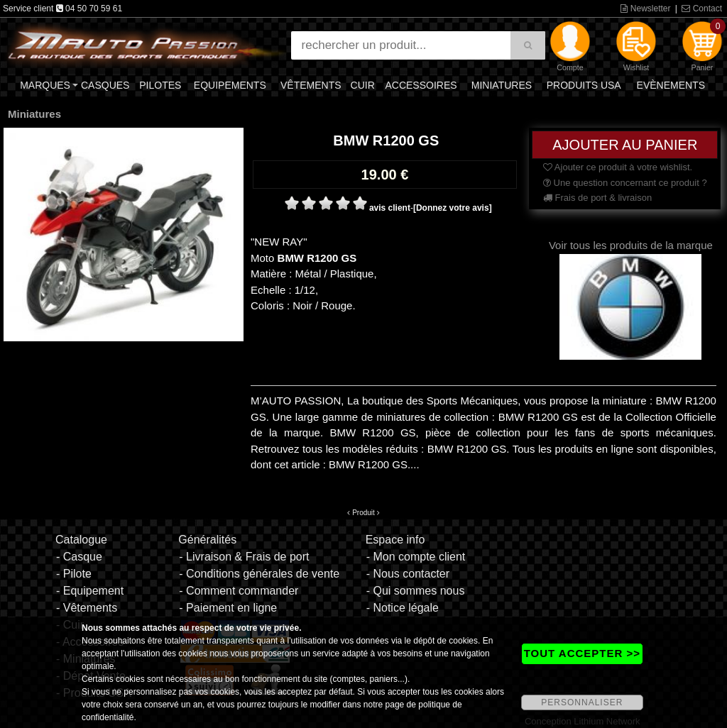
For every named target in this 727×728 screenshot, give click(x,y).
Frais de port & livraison (597, 198)
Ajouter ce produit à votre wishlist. (618, 167)
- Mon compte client (416, 557)
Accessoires (421, 85)
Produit (363, 513)
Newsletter (645, 9)
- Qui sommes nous (416, 591)
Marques (45, 85)
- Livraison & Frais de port (244, 557)
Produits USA (584, 85)
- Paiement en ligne (228, 608)
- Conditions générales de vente (259, 574)
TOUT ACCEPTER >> (582, 653)
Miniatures (502, 85)
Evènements (671, 85)
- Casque (79, 557)
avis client (390, 208)
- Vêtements (87, 608)
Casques (105, 85)
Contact (702, 9)
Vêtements (311, 85)
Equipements (230, 85)
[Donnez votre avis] (453, 208)
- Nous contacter (408, 574)
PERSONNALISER (582, 702)
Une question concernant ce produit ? (625, 183)
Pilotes (160, 85)
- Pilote (74, 574)
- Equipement (90, 591)
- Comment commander (239, 591)
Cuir (363, 85)
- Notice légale (403, 608)
